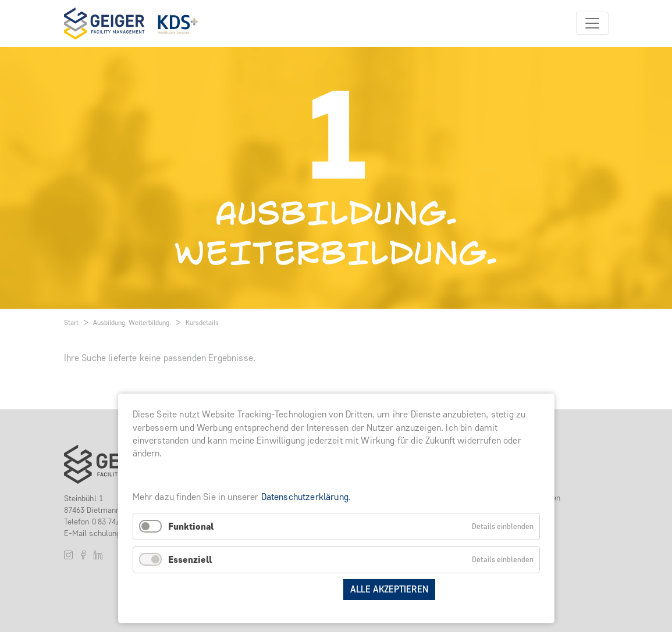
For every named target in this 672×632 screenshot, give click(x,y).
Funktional (191, 526)
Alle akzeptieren (389, 589)
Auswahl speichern (289, 589)
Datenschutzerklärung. (306, 497)
